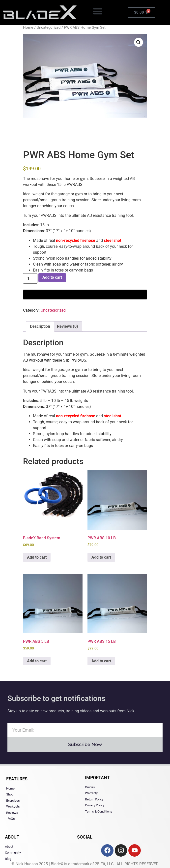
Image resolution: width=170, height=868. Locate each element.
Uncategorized (49, 27)
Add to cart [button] (37, 557)
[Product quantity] (30, 278)
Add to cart (52, 277)
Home (28, 27)
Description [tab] (40, 326)
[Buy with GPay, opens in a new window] (85, 295)
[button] (98, 11)
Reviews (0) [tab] (68, 326)
